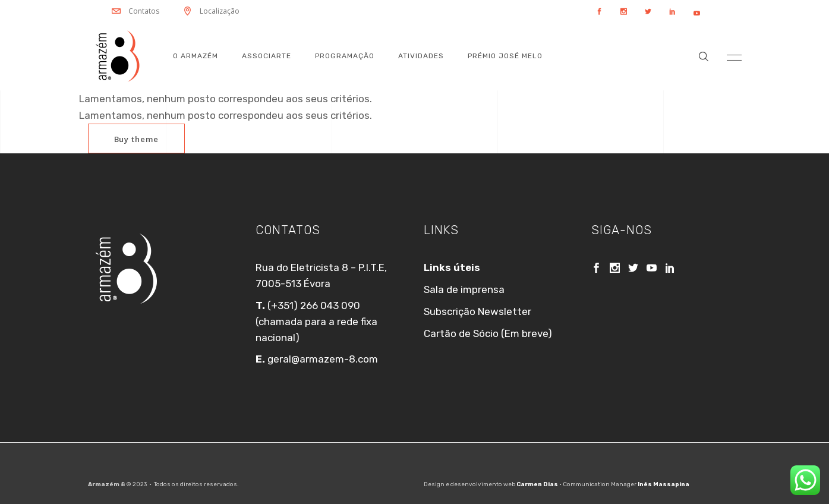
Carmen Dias (537, 484)
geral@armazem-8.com (321, 359)
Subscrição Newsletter (477, 311)
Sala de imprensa (464, 289)
